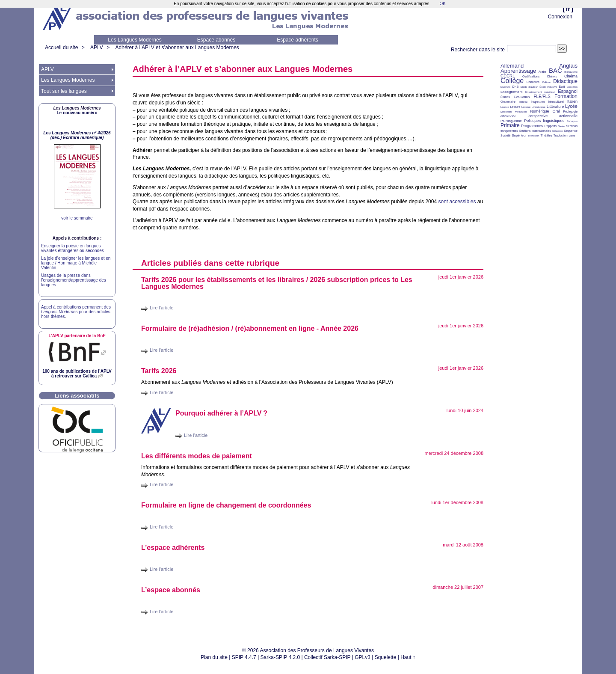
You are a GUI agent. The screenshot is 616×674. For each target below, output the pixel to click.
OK (442, 4)
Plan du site (214, 657)
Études (505, 97)
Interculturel (556, 102)
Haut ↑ (408, 657)
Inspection (538, 102)
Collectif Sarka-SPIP (327, 657)
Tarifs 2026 (159, 371)
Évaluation (522, 97)
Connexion (560, 17)
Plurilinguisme (511, 121)
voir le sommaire (77, 218)
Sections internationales (535, 131)
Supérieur (519, 135)
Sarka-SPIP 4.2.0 (280, 657)
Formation (566, 96)
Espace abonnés (216, 40)
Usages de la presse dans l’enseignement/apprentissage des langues (74, 280)
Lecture (515, 107)
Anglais (568, 66)
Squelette (386, 657)
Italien (572, 101)
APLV (97, 48)
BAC (555, 70)
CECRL (508, 76)
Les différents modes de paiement (197, 456)
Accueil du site (61, 48)
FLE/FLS (542, 96)
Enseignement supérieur (540, 92)
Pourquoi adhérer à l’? (221, 413)
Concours (533, 82)
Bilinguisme (571, 72)
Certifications (531, 76)
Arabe (543, 72)
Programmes (532, 126)
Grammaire (508, 102)
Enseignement (511, 92)
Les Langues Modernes (135, 40)
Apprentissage (518, 71)
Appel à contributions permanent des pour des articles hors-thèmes (76, 312)
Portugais (572, 121)
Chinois (552, 76)
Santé (561, 126)
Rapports (551, 126)
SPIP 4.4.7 (244, 657)
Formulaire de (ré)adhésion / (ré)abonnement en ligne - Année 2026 (250, 328)
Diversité (505, 87)
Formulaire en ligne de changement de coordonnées (226, 505)
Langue (505, 107)
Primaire (510, 125)
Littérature (555, 107)
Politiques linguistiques (544, 121)
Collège (512, 81)
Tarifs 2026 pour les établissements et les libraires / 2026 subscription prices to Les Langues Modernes (277, 283)
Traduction (561, 135)
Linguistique (539, 107)
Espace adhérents (298, 40)
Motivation (521, 112)
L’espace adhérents (173, 548)
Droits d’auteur (529, 87)
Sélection (558, 131)
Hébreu (523, 102)
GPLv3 (363, 657)
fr (568, 9)
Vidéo (572, 136)
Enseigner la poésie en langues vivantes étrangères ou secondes (73, 248)
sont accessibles (457, 202)
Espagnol (568, 91)
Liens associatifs (77, 396)
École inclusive (548, 87)
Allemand (512, 66)
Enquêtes (572, 87)
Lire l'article (161, 308)
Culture (546, 82)
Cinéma (571, 76)
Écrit (562, 87)
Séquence (571, 131)
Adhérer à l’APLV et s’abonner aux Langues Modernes (177, 48)
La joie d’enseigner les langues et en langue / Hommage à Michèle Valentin (76, 263)
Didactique (565, 81)
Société (505, 135)
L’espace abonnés (171, 590)
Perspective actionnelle (552, 116)
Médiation (506, 112)
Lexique (526, 107)
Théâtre (546, 135)
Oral (556, 111)
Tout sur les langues (64, 91)
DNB (516, 87)
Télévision (534, 136)
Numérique (539, 111)
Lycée (571, 106)
